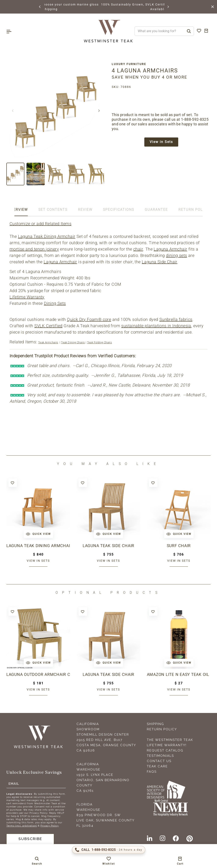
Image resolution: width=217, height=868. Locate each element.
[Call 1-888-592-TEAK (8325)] (109, 850)
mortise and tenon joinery (34, 249)
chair (138, 249)
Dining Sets (55, 303)
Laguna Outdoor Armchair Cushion (38, 675)
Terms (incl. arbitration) (22, 826)
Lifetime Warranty (27, 297)
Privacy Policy (50, 826)
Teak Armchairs (48, 342)
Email (14, 783)
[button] (40, 7)
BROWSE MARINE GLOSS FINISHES (74, 4)
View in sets (38, 561)
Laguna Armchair (170, 249)
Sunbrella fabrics (176, 319)
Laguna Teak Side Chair (108, 546)
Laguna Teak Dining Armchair (47, 236)
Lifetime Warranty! (167, 745)
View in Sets (161, 142)
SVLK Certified (48, 326)
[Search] (189, 31)
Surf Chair (179, 546)
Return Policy (162, 729)
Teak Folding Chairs (100, 342)
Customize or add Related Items (40, 224)
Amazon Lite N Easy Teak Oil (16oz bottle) (179, 675)
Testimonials (160, 756)
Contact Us (159, 761)
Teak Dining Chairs (73, 342)
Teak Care (157, 766)
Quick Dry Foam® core (89, 319)
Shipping (155, 724)
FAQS (152, 772)
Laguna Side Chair (160, 262)
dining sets (176, 255)
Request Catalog (165, 750)
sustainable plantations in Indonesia (156, 326)
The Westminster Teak (170, 740)
